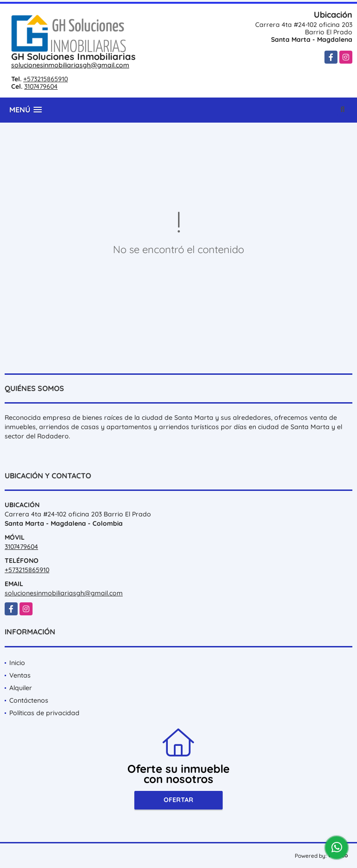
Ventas (20, 675)
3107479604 (41, 86)
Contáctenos (29, 700)
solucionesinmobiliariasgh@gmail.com (70, 65)
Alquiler (21, 688)
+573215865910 (46, 79)
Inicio (17, 663)
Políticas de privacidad (44, 713)
